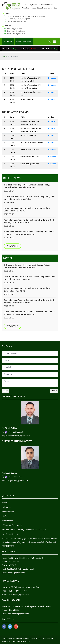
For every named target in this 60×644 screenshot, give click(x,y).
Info (5, 516)
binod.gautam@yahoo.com (15, 481)
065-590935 (15, 21)
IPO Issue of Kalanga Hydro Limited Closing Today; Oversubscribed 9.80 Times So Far (27, 186)
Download (52, 78)
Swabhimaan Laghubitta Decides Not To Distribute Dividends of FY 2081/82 (27, 210)
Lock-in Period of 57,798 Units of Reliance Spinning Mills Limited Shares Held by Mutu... (29, 198)
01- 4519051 (15, 16)
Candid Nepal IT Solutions (21, 641)
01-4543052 (36, 16)
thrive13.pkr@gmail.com (15, 31)
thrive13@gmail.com (13, 29)
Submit (54, 391)
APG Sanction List (11, 534)
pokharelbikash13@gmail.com (16, 436)
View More (12, 246)
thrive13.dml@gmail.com (15, 34)
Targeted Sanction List (13, 525)
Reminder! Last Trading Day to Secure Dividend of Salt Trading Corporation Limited (29, 221)
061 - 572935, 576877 (18, 19)
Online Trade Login (24, 41)
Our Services (9, 512)
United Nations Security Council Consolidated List (25, 530)
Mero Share (8, 41)
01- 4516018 (25, 16)
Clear (5, 391)
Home (4, 56)
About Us (7, 507)
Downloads (8, 521)
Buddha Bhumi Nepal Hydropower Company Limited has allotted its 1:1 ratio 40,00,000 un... (29, 233)
